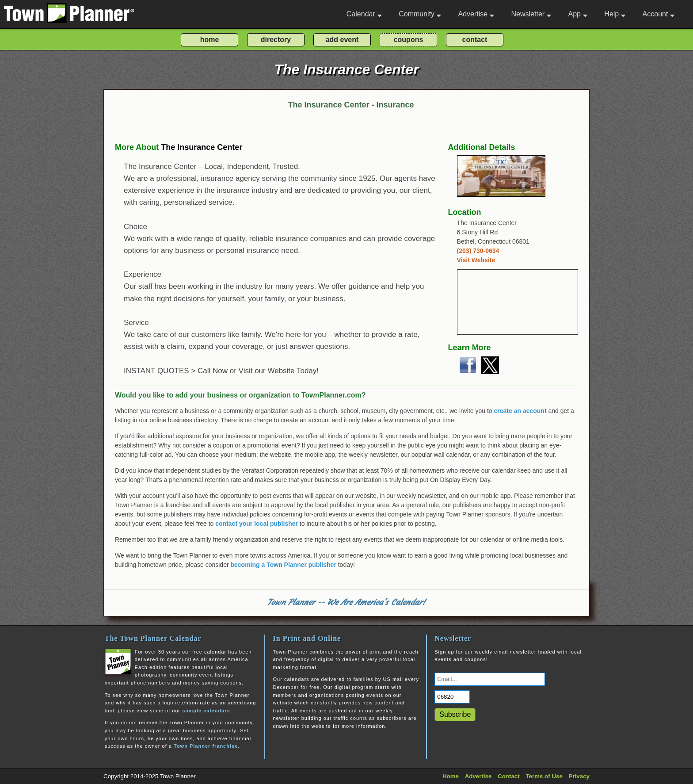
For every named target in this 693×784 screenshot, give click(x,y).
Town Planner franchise (206, 746)
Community (420, 14)
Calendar (364, 14)
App (577, 14)
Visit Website (476, 260)
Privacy (579, 776)
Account (659, 14)
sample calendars (206, 711)
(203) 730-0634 (478, 251)
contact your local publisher (257, 524)
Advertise (476, 14)
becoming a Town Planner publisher (284, 565)
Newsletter (531, 14)
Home (451, 776)
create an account (520, 411)
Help (615, 14)
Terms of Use (544, 776)
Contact (509, 776)
